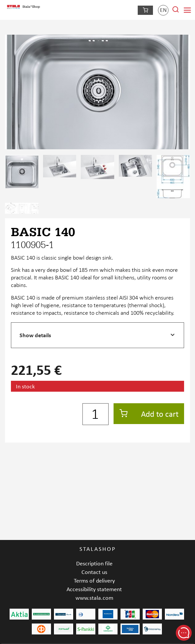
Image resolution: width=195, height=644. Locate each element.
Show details (35, 335)
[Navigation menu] (187, 10)
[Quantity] (96, 414)
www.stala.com (94, 598)
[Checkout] (145, 10)
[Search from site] (175, 11)
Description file (94, 563)
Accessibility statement (94, 589)
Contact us (94, 572)
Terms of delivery (94, 580)
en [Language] (163, 10)
